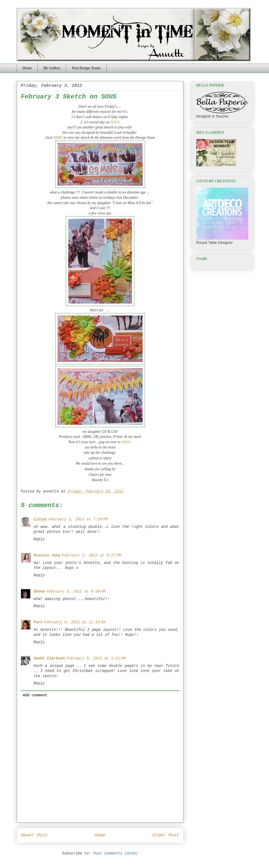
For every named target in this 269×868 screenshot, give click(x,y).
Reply (39, 539)
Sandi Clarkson (49, 658)
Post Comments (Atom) (116, 853)
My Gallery (52, 68)
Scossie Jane (47, 555)
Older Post (166, 835)
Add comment (35, 695)
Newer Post (34, 835)
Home (27, 68)
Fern (38, 622)
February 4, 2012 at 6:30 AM (76, 591)
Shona (39, 591)
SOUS (115, 122)
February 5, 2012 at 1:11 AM (96, 658)
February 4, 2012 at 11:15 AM (75, 622)
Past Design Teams (86, 68)
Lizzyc (40, 519)
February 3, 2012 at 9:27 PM (91, 555)
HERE (58, 138)
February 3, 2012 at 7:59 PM (78, 519)
